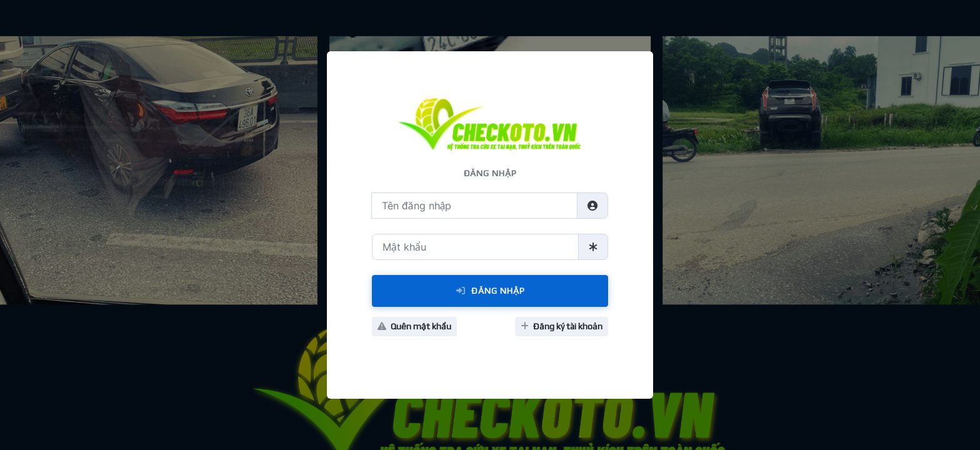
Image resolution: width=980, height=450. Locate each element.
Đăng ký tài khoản (562, 326)
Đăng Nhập (490, 291)
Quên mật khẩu (414, 326)
